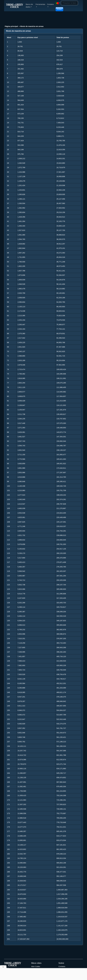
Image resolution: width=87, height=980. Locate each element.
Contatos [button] (50, 5)
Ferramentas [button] (40, 5)
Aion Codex (36, 966)
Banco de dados (29, 6)
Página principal (11, 26)
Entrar (59, 9)
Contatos (62, 966)
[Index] (14, 6)
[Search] (69, 3)
